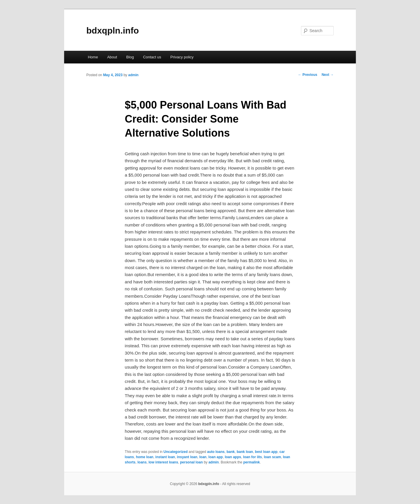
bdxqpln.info (113, 30)
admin (133, 75)
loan (203, 457)
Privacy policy (182, 57)
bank (231, 452)
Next (328, 75)
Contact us (152, 57)
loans (142, 462)
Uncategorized (176, 452)
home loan (145, 457)
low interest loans (163, 462)
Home (93, 57)
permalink (252, 462)
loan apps (233, 457)
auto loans (216, 452)
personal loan (191, 462)
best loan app (266, 452)
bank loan (245, 452)
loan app (216, 457)
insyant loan (187, 457)
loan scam (273, 457)
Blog (130, 57)
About (112, 57)
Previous (308, 75)
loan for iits (252, 457)
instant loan (165, 457)
